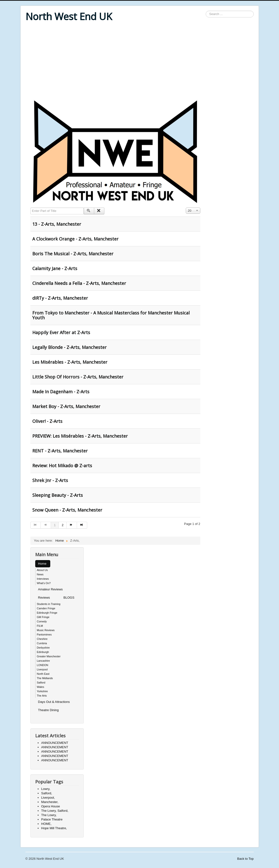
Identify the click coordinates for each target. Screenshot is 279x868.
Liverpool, (48, 798)
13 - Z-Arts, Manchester (57, 224)
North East (43, 674)
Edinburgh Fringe (47, 613)
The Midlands (45, 678)
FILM (40, 626)
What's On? (44, 583)
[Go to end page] (82, 525)
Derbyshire (43, 648)
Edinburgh (43, 652)
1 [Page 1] (55, 525)
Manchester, (50, 802)
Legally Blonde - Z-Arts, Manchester (69, 347)
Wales (41, 687)
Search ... (206, 11)
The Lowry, (49, 815)
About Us (42, 570)
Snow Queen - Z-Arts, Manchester (67, 510)
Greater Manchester (49, 656)
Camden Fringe (46, 608)
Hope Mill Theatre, (54, 828)
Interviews (43, 579)
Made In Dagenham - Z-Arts (61, 392)
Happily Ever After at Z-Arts (61, 332)
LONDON (43, 665)
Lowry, (46, 789)
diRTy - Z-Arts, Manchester (60, 298)
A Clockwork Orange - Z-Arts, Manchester (75, 239)
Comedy (42, 621)
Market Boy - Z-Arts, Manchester (66, 406)
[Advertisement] (140, 61)
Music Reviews (46, 630)
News (40, 574)
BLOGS (69, 598)
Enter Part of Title (30, 208)
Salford (41, 683)
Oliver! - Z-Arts (47, 421)
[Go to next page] (72, 525)
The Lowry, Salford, (55, 811)
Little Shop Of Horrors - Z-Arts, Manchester (78, 377)
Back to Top (245, 859)
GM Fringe (43, 617)
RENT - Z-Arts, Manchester (60, 451)
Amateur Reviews (51, 589)
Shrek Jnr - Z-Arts (50, 480)
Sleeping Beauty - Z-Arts (58, 495)
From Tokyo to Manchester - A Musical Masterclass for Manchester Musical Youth (111, 315)
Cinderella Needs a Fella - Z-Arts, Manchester (79, 283)
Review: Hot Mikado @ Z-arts (62, 466)
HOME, (46, 824)
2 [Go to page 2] (63, 525)
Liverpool (42, 669)
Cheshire (42, 639)
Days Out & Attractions (54, 702)
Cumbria (42, 643)
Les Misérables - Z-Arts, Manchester (70, 362)
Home (42, 564)
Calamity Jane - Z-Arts (55, 268)
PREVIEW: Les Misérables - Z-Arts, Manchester (80, 436)
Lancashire (43, 661)
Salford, (47, 793)
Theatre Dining (48, 710)
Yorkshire (42, 691)
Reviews (44, 598)
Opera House (51, 806)
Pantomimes (44, 635)
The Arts (42, 696)
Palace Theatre (52, 819)
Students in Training (49, 604)
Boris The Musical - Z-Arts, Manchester (73, 254)
